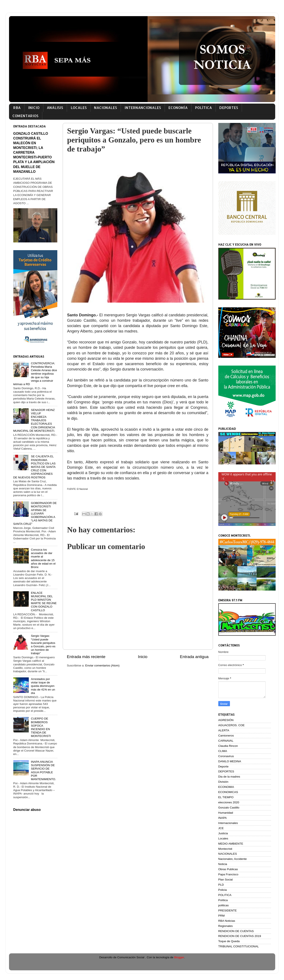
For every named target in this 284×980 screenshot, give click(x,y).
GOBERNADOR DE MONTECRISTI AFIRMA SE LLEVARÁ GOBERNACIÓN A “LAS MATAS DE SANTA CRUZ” (35, 513)
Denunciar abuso (27, 810)
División (223, 782)
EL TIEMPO (226, 797)
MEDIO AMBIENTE (231, 844)
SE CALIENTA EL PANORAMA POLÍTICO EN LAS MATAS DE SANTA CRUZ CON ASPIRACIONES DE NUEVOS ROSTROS (34, 467)
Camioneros (226, 736)
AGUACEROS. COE (232, 725)
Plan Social (226, 880)
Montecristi (225, 849)
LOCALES (79, 108)
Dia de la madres (229, 777)
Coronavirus (226, 756)
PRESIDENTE (228, 910)
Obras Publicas (228, 869)
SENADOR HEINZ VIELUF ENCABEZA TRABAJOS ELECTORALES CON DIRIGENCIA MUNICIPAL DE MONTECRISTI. (34, 420)
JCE (221, 828)
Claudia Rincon (228, 746)
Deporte (223, 766)
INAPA (223, 818)
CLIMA (223, 751)
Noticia (223, 864)
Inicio (143, 657)
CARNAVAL (226, 741)
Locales (223, 838)
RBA (17, 108)
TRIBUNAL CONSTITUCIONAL (239, 946)
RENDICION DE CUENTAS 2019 (240, 936)
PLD (221, 885)
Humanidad (226, 813)
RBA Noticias (227, 921)
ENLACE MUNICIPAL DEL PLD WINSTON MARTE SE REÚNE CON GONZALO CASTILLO (44, 602)
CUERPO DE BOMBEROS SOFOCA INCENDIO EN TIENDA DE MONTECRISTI (41, 727)
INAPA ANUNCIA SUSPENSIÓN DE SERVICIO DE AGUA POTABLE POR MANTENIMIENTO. (43, 770)
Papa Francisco (228, 874)
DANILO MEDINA (230, 761)
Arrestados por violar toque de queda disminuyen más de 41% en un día (43, 686)
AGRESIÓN (226, 720)
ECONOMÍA (178, 108)
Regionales (226, 926)
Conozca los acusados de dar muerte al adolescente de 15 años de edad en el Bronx (43, 558)
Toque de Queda (229, 941)
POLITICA (225, 895)
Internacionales (228, 823)
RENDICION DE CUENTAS (236, 931)
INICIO (34, 108)
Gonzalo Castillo (229, 808)
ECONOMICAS (228, 792)
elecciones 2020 (229, 802)
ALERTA (224, 730)
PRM (222, 916)
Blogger (179, 957)
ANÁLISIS (55, 108)
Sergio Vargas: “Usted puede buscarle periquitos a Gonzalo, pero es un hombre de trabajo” (43, 645)
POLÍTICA (204, 108)
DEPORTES (229, 108)
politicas (224, 905)
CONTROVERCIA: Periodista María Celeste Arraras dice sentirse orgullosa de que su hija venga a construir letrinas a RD (35, 374)
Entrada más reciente (86, 657)
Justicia (223, 833)
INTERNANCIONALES (143, 108)
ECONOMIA (226, 787)
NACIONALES (106, 108)
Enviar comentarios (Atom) (102, 665)
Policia (223, 890)
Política (223, 900)
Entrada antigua (194, 657)
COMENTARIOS (25, 116)
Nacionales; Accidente (233, 859)
